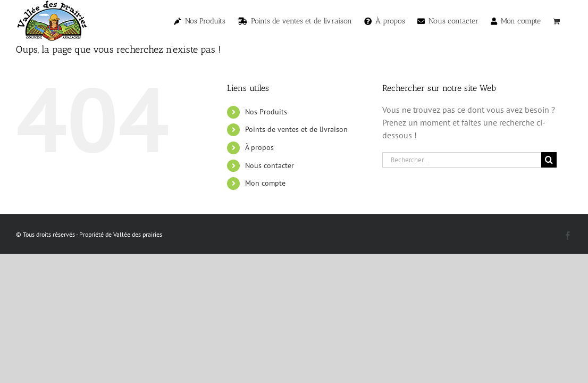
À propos (259, 147)
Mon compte (265, 183)
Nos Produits (266, 112)
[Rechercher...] (462, 160)
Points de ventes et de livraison (296, 129)
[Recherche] (549, 160)
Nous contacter (270, 165)
